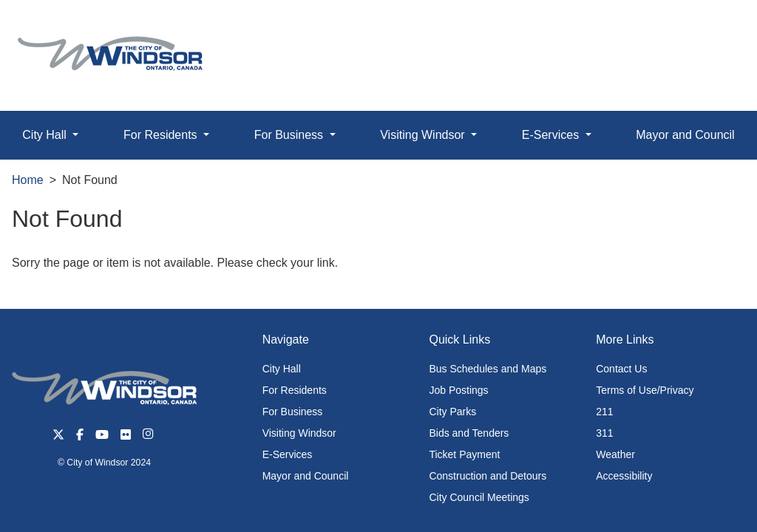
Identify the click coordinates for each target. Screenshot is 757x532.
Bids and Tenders (469, 433)
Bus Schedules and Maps (488, 369)
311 (604, 433)
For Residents (295, 390)
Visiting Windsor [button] (424, 135)
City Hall (282, 369)
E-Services (288, 454)
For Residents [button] (162, 135)
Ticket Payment (464, 454)
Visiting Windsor (299, 433)
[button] (712, 27)
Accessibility (624, 476)
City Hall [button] (46, 135)
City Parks (452, 412)
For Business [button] (291, 135)
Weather (615, 454)
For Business (293, 412)
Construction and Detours (488, 476)
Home (28, 180)
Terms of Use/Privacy (645, 390)
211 (604, 412)
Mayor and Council (685, 135)
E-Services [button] (552, 135)
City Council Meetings (479, 497)
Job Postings (458, 390)
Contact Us (621, 369)
